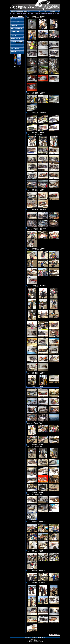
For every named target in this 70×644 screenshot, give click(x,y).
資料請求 (51, 11)
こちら (23, 66)
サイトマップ (56, 11)
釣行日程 (39, 11)
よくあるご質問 (46, 11)
